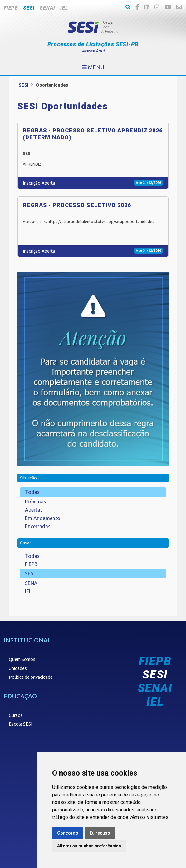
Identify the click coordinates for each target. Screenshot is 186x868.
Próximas (36, 502)
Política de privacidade (31, 677)
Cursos (16, 715)
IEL (64, 8)
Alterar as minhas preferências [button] (89, 846)
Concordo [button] (68, 833)
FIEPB (11, 8)
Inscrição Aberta (39, 183)
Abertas (34, 510)
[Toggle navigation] (93, 67)
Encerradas (38, 526)
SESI (29, 8)
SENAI (47, 8)
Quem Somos (22, 659)
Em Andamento (43, 518)
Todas (32, 492)
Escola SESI (20, 724)
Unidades (18, 668)
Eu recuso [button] (100, 833)
